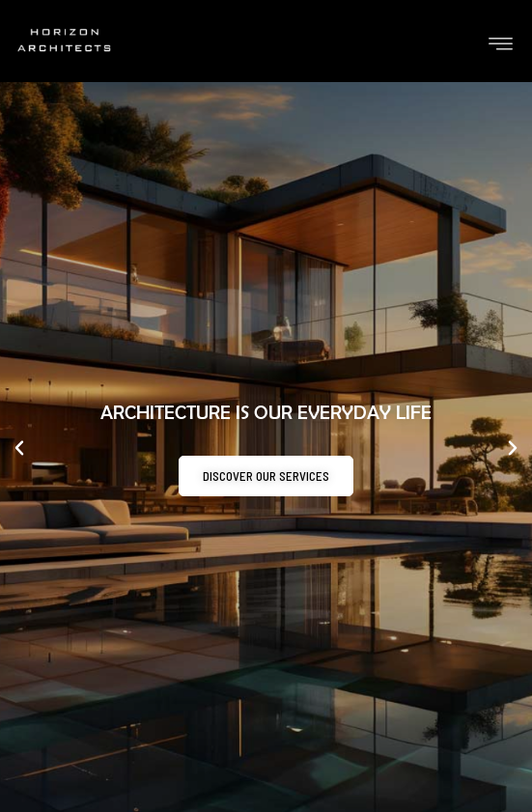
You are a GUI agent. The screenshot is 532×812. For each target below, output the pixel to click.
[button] (19, 448)
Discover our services (266, 477)
